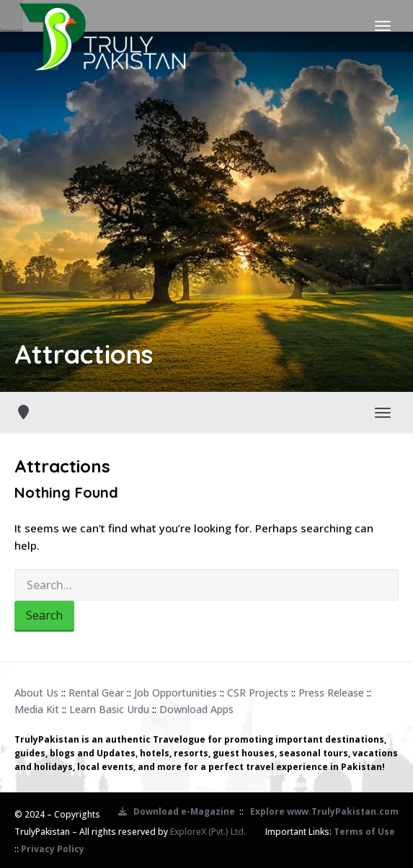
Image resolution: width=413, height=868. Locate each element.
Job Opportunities (176, 693)
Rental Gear (96, 693)
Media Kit (37, 709)
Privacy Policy (53, 849)
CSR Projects (258, 693)
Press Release (331, 693)
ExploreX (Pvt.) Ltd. (208, 832)
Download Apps (196, 709)
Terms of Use (364, 832)
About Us (36, 693)
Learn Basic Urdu (109, 709)
